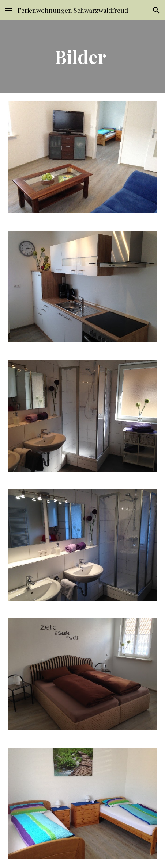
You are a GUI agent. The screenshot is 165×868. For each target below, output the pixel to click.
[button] (9, 10)
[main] (83, 57)
